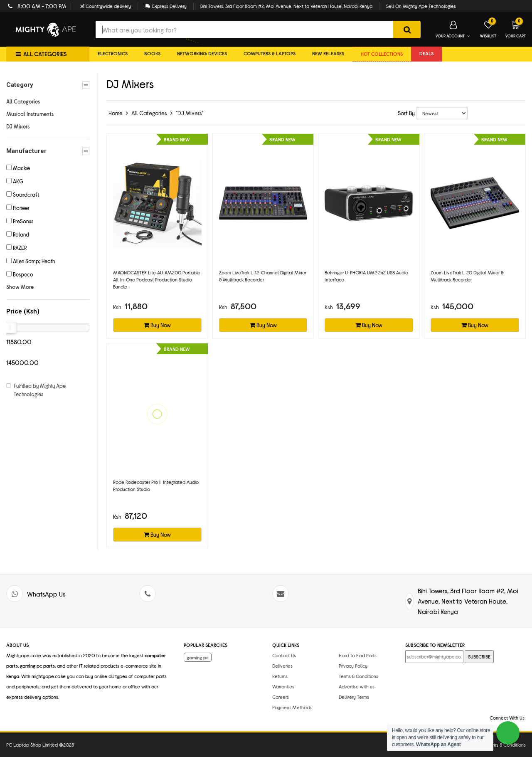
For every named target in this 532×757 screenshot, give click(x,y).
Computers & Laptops (270, 53)
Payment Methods (292, 707)
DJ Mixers (18, 126)
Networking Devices (202, 53)
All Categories (23, 101)
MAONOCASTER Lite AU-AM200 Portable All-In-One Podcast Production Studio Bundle (157, 279)
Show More (20, 287)
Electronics (113, 53)
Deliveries (282, 666)
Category (48, 85)
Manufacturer (48, 151)
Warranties (283, 686)
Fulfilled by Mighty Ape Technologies (40, 390)
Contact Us (284, 655)
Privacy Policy (353, 666)
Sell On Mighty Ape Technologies (421, 6)
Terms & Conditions (358, 676)
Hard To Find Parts (358, 655)
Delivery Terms (354, 697)
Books (152, 53)
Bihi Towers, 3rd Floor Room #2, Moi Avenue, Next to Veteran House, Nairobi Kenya (286, 6)
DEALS (426, 53)
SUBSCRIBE (479, 656)
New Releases (328, 53)
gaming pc (198, 657)
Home (116, 113)
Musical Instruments (30, 114)
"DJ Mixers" (190, 113)
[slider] (10, 328)
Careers (281, 697)
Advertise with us (357, 686)
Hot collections (382, 54)
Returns (280, 676)
